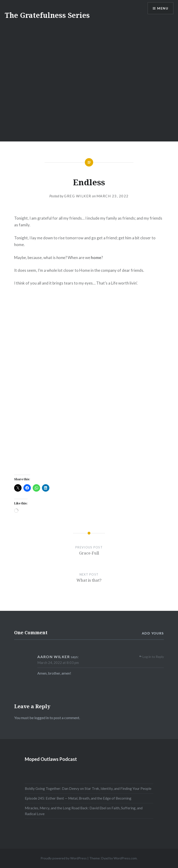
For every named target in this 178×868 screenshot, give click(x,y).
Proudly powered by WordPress (64, 858)
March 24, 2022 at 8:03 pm (58, 663)
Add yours (153, 633)
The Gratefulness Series (47, 15)
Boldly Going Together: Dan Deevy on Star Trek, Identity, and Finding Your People (88, 788)
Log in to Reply (153, 657)
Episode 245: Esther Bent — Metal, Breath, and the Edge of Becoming (78, 798)
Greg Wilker (78, 196)
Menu (163, 8)
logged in (42, 718)
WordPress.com (125, 858)
